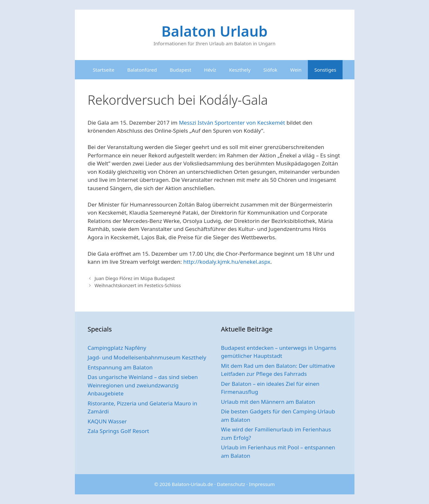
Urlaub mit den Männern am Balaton (268, 402)
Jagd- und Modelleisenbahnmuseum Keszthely (147, 357)
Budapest (180, 70)
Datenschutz (231, 484)
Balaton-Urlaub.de (193, 484)
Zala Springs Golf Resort (118, 431)
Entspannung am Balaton (120, 367)
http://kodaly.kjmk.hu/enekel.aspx (227, 262)
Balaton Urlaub (214, 31)
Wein (296, 70)
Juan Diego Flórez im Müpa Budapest (135, 278)
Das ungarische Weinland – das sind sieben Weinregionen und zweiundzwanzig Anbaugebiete (143, 385)
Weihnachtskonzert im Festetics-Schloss (138, 285)
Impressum (262, 484)
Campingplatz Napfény (117, 348)
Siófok (270, 70)
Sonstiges (325, 70)
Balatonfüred (142, 70)
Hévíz (210, 70)
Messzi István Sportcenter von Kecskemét (232, 123)
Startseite (104, 70)
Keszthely (240, 70)
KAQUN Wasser (107, 421)
